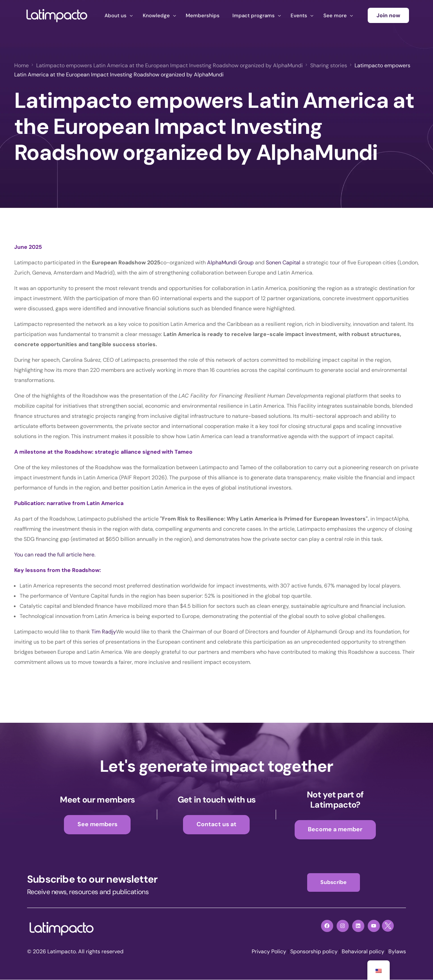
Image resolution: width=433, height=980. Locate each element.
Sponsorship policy (314, 952)
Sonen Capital (283, 262)
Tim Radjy (104, 632)
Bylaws (397, 952)
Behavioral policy (363, 952)
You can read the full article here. (55, 555)
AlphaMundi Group (230, 262)
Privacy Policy (269, 952)
